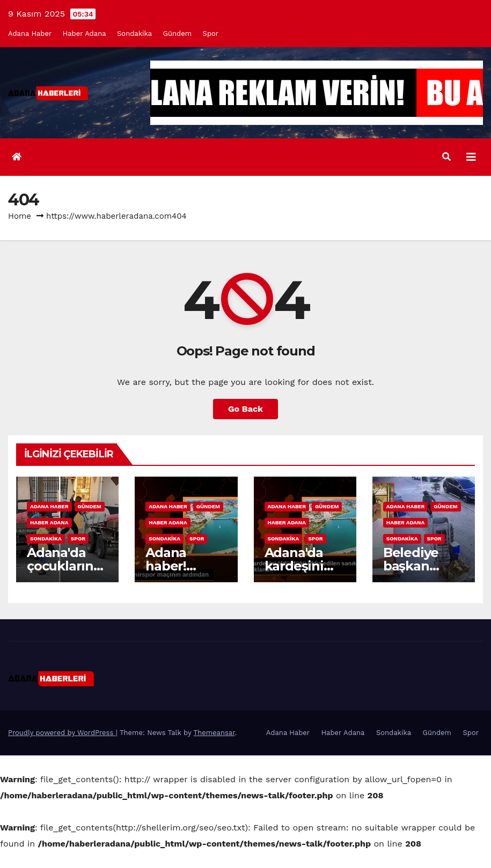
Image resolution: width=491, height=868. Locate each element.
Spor (211, 34)
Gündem (178, 34)
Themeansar (214, 733)
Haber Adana (85, 34)
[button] (446, 157)
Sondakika (134, 34)
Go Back (245, 409)
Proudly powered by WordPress (62, 733)
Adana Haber (30, 34)
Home (20, 216)
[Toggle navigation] (471, 157)
